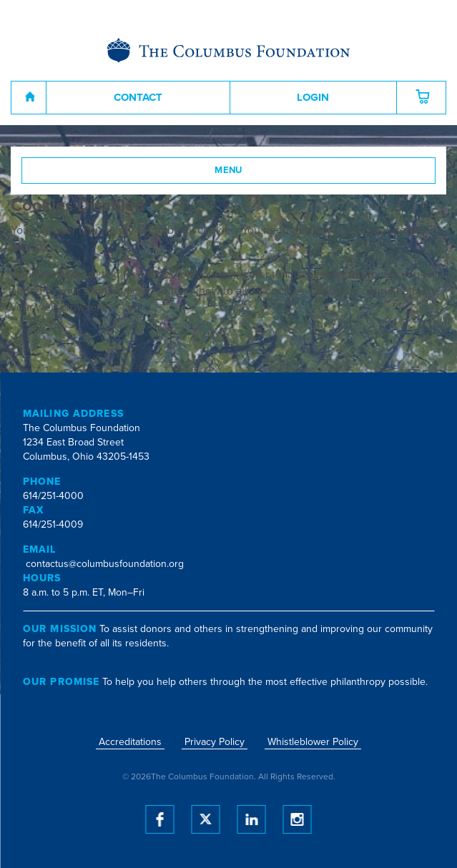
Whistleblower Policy (313, 742)
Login (313, 97)
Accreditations (130, 742)
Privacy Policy (215, 742)
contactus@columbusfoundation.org (105, 564)
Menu (228, 170)
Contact (138, 97)
